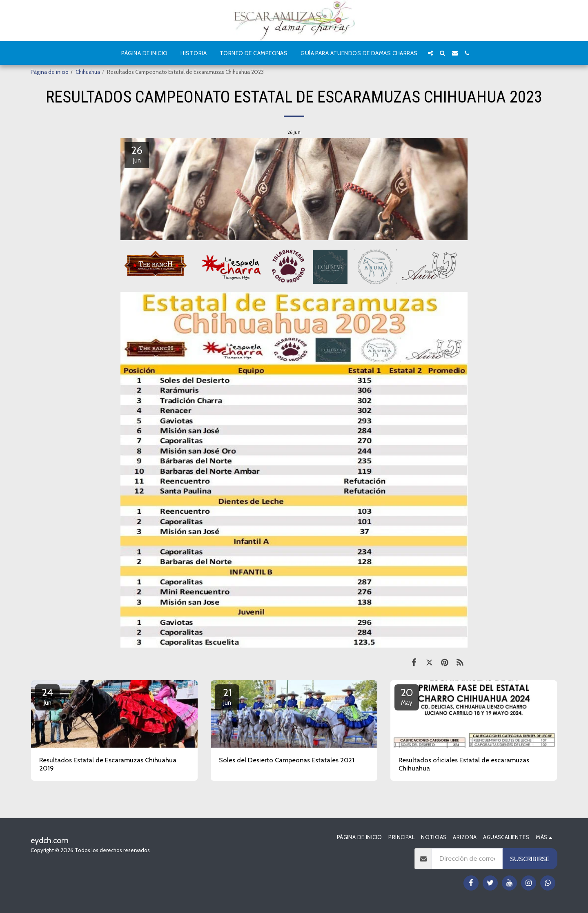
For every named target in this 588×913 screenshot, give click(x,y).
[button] (430, 53)
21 (227, 696)
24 (47, 696)
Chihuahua (88, 72)
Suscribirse (530, 859)
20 (407, 696)
